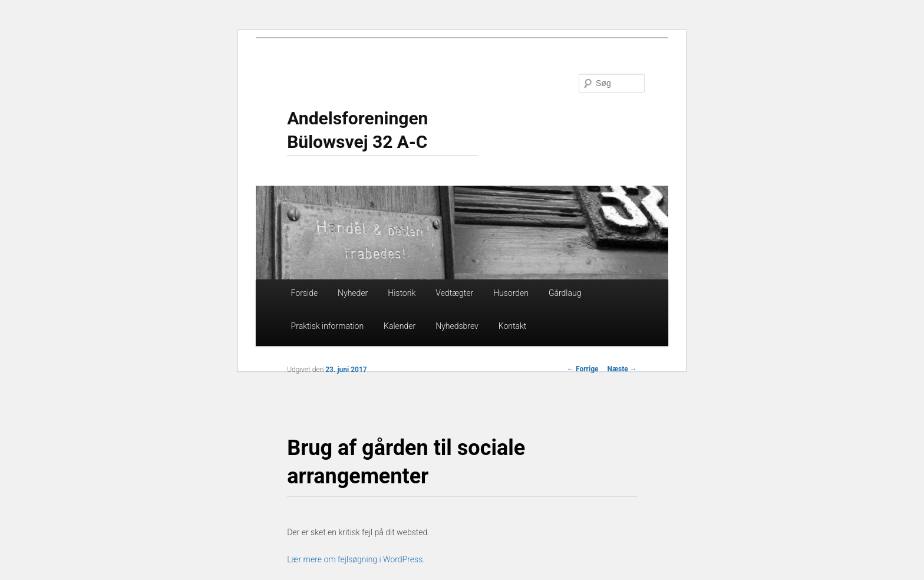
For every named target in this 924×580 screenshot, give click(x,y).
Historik (402, 293)
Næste (622, 369)
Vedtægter (454, 293)
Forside (305, 293)
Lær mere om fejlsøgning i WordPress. (356, 559)
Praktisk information (328, 326)
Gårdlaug (565, 293)
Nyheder (353, 293)
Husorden (511, 293)
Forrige (583, 369)
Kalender (400, 326)
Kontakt (513, 326)
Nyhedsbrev (457, 326)
